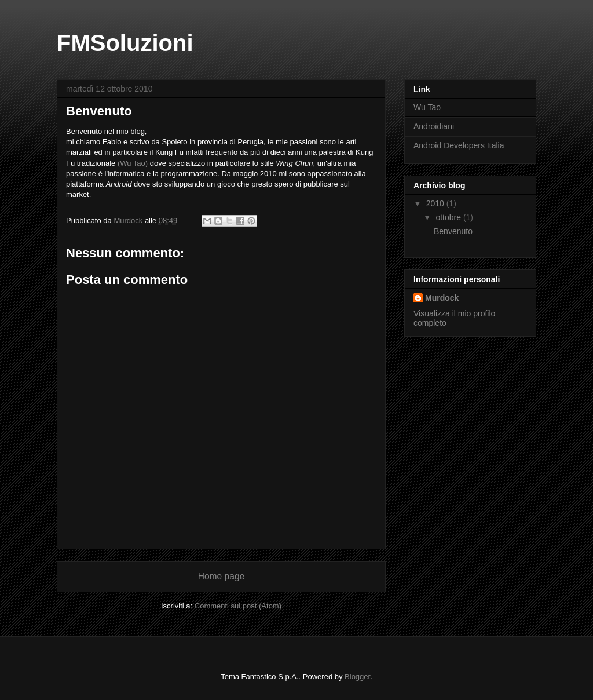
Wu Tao (427, 107)
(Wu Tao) (133, 163)
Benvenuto (453, 231)
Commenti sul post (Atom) (238, 606)
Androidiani (434, 126)
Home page (222, 576)
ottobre (449, 217)
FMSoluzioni (125, 43)
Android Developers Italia (459, 145)
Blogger (357, 677)
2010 (436, 203)
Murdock (442, 298)
